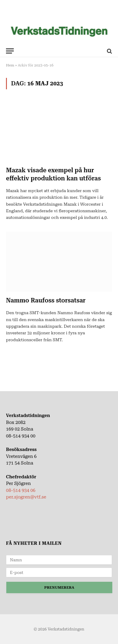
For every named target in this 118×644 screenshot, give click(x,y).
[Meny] (10, 51)
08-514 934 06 (21, 490)
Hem (10, 65)
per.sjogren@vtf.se (26, 497)
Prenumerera (59, 587)
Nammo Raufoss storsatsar (46, 300)
